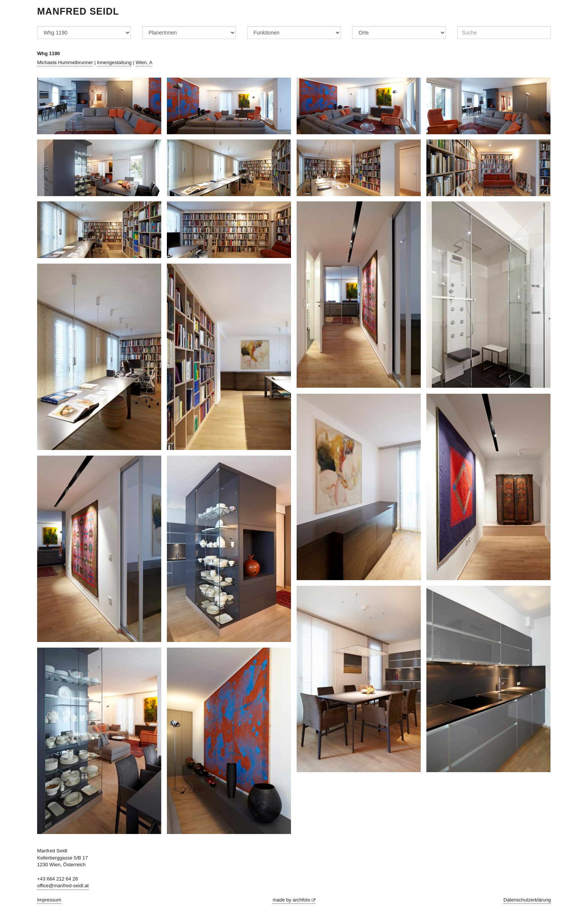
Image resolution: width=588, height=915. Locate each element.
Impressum (49, 900)
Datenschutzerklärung (527, 900)
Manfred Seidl (78, 11)
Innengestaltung (114, 62)
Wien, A (144, 62)
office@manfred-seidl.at (63, 886)
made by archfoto (294, 900)
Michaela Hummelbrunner (65, 62)
